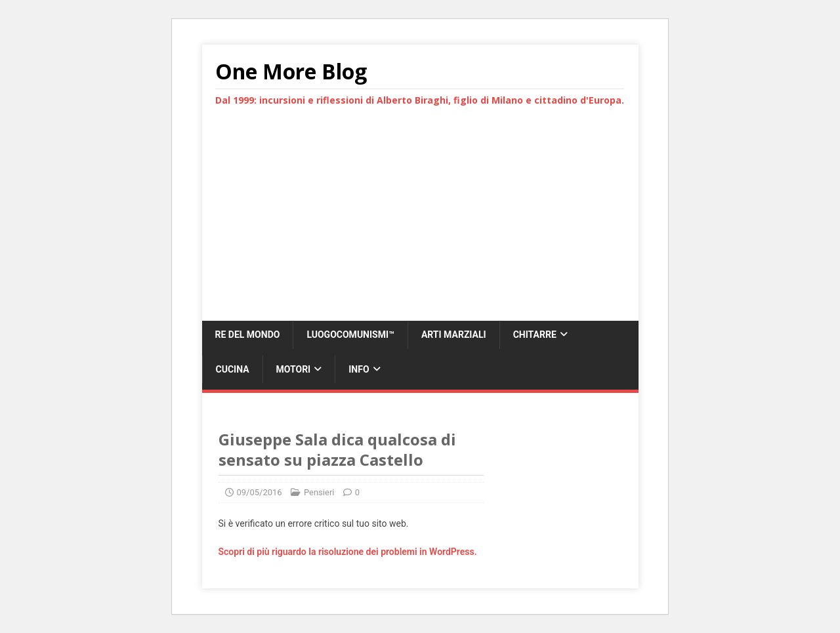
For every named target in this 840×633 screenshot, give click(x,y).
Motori (294, 369)
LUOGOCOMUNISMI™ (350, 335)
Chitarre (535, 335)
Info (359, 369)
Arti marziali (454, 335)
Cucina (233, 369)
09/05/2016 (260, 492)
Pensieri (319, 492)
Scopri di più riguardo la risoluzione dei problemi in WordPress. (348, 552)
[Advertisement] (420, 222)
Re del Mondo (248, 335)
